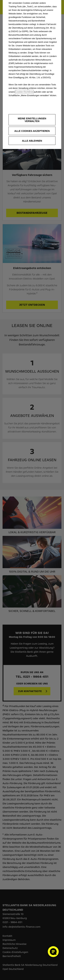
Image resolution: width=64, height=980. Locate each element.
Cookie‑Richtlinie (24, 92)
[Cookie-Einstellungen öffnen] (53, 952)
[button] (32, 120)
